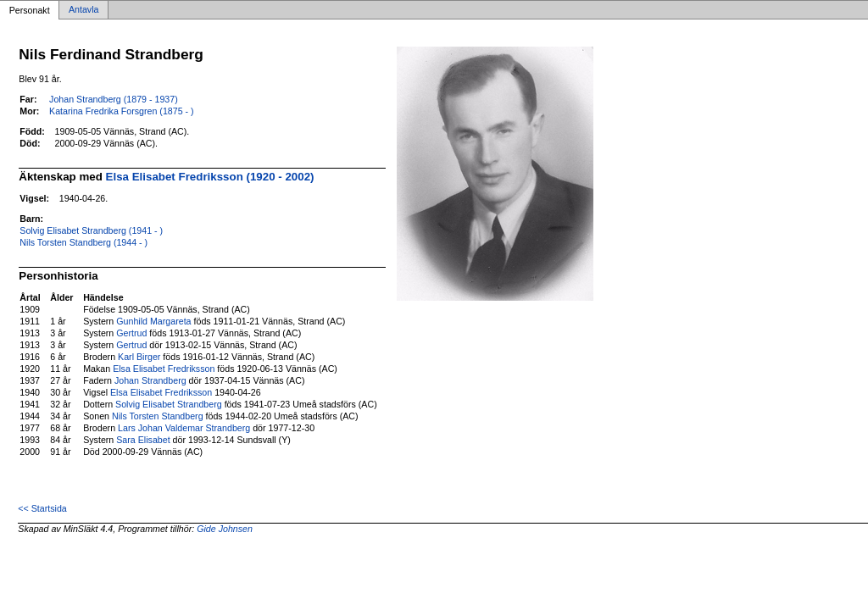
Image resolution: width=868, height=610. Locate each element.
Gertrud (131, 333)
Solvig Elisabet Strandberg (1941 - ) (91, 230)
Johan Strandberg (150, 380)
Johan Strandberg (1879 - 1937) (114, 99)
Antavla (84, 10)
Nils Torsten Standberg (158, 416)
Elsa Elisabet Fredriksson (164, 369)
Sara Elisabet (143, 440)
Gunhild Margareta (153, 321)
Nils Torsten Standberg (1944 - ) (83, 242)
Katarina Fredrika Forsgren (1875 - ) (122, 111)
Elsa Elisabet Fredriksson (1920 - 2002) (210, 177)
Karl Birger (139, 357)
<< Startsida (42, 508)
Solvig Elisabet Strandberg (169, 404)
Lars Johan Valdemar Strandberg (184, 428)
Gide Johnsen (225, 529)
